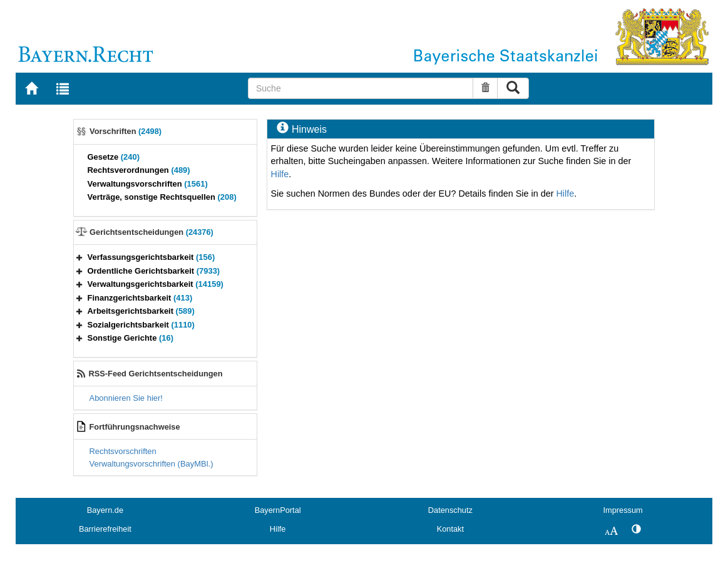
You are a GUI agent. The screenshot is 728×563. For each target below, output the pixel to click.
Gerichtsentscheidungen (151, 232)
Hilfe (279, 174)
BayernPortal (278, 510)
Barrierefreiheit (105, 529)
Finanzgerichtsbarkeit (140, 298)
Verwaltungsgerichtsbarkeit (156, 284)
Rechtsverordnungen (139, 170)
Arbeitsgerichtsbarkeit (141, 311)
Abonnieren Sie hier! (126, 398)
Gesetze (114, 157)
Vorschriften (126, 131)
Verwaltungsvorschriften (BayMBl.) (151, 464)
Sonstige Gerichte (131, 338)
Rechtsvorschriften (123, 451)
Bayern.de (105, 510)
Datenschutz (450, 510)
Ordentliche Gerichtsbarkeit (154, 271)
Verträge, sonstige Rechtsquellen (162, 197)
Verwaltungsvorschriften (148, 184)
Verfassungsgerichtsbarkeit (151, 257)
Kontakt (450, 529)
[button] (79, 257)
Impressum (623, 510)
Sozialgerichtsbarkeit (141, 325)
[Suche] (361, 88)
